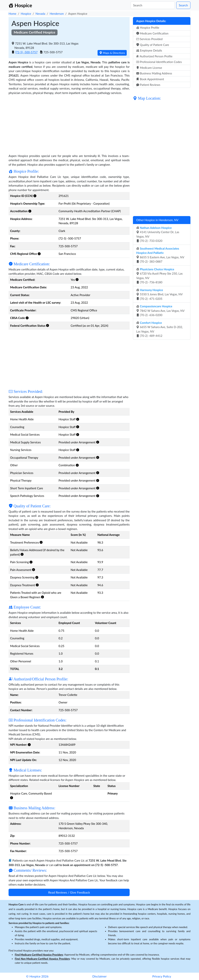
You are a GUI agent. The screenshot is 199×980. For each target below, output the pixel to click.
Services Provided (149, 39)
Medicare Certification (152, 33)
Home (12, 14)
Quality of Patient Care (153, 45)
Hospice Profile (148, 28)
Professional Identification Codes (159, 62)
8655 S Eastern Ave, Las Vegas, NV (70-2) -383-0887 (160, 255)
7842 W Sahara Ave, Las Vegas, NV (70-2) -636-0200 (160, 311)
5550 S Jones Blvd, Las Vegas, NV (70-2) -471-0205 (159, 294)
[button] (35, 196)
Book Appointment (150, 79)
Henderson (57, 14)
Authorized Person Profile (154, 56)
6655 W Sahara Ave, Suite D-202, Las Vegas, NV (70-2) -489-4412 (160, 329)
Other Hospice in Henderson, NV (157, 220)
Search (183, 5)
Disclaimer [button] (99, 976)
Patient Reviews (148, 85)
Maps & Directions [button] (112, 53)
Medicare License (149, 68)
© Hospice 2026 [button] (37, 976)
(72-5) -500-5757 (26, 52)
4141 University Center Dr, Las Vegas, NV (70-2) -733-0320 (158, 234)
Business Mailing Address (154, 73)
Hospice (26, 14)
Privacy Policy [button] (162, 976)
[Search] (153, 5)
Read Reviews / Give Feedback (69, 892)
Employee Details (149, 50)
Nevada (40, 14)
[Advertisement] (69, 122)
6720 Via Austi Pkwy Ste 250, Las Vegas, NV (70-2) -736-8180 (159, 276)
